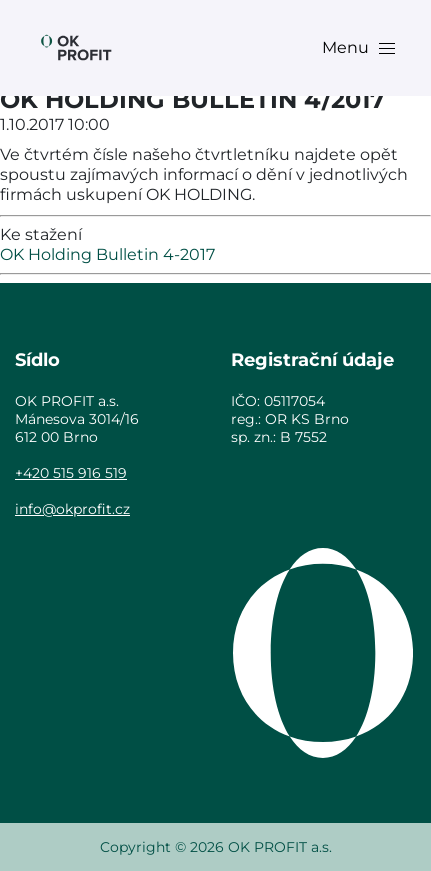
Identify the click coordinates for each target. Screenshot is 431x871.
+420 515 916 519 (71, 473)
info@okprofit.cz (72, 509)
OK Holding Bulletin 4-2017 (107, 254)
